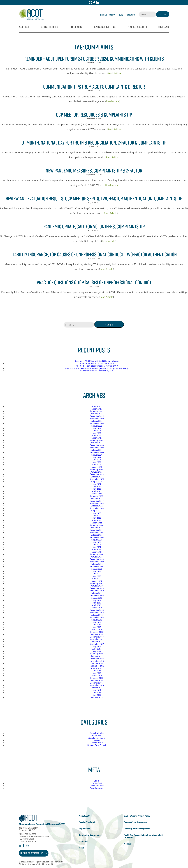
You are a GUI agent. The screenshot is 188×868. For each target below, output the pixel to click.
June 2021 (97, 545)
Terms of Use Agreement (136, 822)
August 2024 (97, 455)
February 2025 (97, 440)
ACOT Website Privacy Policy (137, 816)
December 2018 (97, 610)
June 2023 (97, 486)
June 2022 (97, 515)
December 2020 (97, 559)
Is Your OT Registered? (34, 853)
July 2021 (97, 542)
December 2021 (97, 530)
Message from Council (97, 745)
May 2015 (97, 695)
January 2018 (97, 634)
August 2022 (97, 511)
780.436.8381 (30, 834)
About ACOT (24, 27)
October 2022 (97, 506)
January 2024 (97, 472)
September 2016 (97, 666)
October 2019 (97, 593)
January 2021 (97, 557)
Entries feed (97, 783)
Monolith (50, 864)
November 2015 (97, 685)
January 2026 (97, 414)
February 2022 (97, 525)
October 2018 (97, 615)
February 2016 (97, 678)
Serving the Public (50, 27)
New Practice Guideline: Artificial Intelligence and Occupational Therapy (97, 368)
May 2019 (97, 603)
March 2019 (97, 608)
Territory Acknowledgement (137, 829)
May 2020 (97, 576)
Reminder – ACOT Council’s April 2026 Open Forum (97, 361)
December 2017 (97, 637)
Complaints (164, 27)
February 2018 (97, 632)
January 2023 (97, 498)
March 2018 (97, 629)
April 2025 (97, 435)
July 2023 (97, 484)
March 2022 (97, 523)
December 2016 (97, 658)
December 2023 (97, 474)
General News (97, 743)
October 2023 (97, 477)
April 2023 (97, 491)
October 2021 (97, 535)
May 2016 (97, 673)
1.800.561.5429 (42, 836)
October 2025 (97, 421)
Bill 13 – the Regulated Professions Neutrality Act (97, 366)
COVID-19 (97, 735)
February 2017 (97, 654)
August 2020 (97, 569)
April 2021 (97, 549)
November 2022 (97, 503)
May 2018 (97, 627)
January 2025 (97, 443)
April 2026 (97, 406)
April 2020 (97, 578)
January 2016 (97, 680)
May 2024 (97, 462)
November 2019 (97, 591)
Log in (97, 781)
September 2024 (97, 452)
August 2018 (97, 620)
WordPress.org (97, 788)
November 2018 (97, 612)
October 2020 (97, 564)
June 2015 (97, 693)
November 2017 (97, 639)
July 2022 (97, 513)
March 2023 (97, 494)
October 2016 (97, 663)
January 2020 (97, 586)
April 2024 (97, 465)
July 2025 (97, 428)
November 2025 (97, 418)
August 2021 (97, 540)
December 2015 (97, 683)
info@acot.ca (30, 841)
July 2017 (97, 646)
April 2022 (97, 520)
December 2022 (97, 501)
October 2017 (97, 641)
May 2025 (97, 433)
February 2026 (97, 411)
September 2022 (97, 508)
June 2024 (97, 460)
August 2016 (97, 668)
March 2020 (97, 581)
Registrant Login (107, 15)
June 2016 (97, 671)
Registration (76, 27)
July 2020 (97, 571)
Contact (128, 844)
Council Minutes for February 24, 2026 (97, 371)
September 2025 (97, 423)
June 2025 (97, 431)
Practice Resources (137, 27)
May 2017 (97, 651)
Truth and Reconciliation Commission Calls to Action (144, 836)
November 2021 (97, 532)
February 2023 (97, 496)
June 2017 (97, 649)
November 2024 (97, 448)
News (121, 15)
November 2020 (97, 561)
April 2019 (97, 605)
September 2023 (97, 479)
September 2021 (97, 537)
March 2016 (97, 675)
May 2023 (97, 489)
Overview (83, 841)
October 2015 (97, 688)
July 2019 (97, 600)
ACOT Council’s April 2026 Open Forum (97, 363)
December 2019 (97, 588)
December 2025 (97, 416)
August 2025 (97, 426)
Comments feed (97, 786)
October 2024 (97, 450)
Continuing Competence (105, 27)
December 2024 (97, 445)
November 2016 (97, 661)
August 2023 (97, 482)
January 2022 (97, 528)
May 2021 (97, 547)
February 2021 (97, 554)
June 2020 (97, 574)
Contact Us (131, 15)
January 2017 (97, 656)
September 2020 (97, 566)
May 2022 (97, 518)
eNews (97, 740)
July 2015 (97, 690)
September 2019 (97, 595)
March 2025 (97, 438)
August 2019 (97, 598)
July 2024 (97, 457)
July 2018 (97, 622)
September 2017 (97, 644)
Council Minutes (97, 733)
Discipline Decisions (97, 738)
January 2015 (97, 697)
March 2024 (97, 467)
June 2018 (97, 625)
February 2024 (97, 469)
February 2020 (97, 583)
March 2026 (97, 409)
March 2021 (97, 552)
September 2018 (97, 617)
